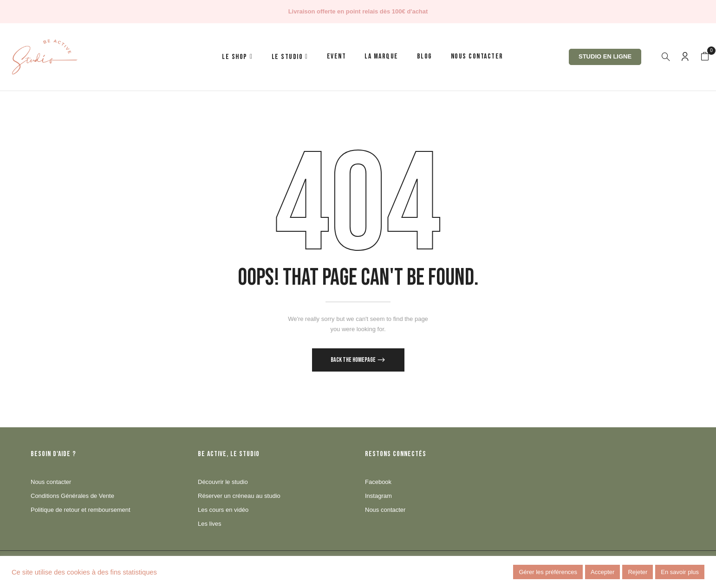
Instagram (378, 496)
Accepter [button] (602, 572)
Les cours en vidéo (223, 510)
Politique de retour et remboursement (81, 510)
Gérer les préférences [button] (548, 572)
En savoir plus (680, 572)
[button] (705, 57)
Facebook (378, 482)
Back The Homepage (354, 360)
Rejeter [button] (638, 572)
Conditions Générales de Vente (72, 496)
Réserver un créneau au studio (239, 496)
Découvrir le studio (223, 482)
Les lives (210, 524)
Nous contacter (51, 482)
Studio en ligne (605, 56)
